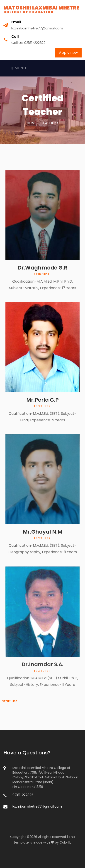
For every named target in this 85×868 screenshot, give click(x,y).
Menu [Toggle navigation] (19, 68)
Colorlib (66, 842)
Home (33, 123)
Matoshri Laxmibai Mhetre (41, 10)
